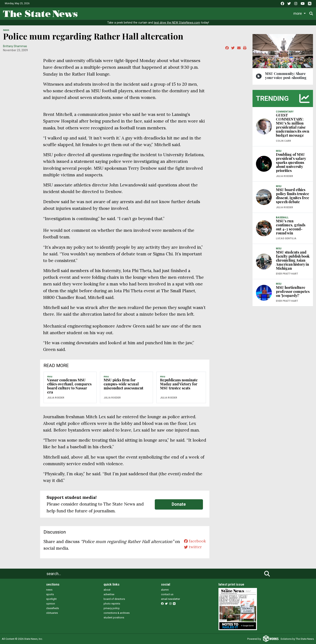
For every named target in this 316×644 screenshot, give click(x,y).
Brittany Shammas (15, 46)
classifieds (52, 608)
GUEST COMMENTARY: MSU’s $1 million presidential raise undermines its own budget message (293, 125)
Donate (300, 13)
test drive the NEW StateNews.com (177, 23)
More (282, 13)
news (49, 590)
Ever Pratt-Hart (287, 274)
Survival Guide (180, 13)
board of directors (114, 599)
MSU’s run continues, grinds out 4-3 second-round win (291, 227)
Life (140, 13)
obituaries (52, 613)
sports (50, 594)
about (107, 590)
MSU (50, 377)
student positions (114, 617)
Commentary (207, 13)
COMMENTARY (285, 112)
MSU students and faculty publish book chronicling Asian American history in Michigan (293, 260)
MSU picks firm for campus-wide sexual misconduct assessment (123, 384)
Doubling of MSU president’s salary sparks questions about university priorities (291, 162)
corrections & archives (117, 613)
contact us (167, 594)
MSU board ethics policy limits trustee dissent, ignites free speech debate (293, 196)
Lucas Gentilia (286, 238)
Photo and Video (259, 13)
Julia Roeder (56, 398)
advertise (109, 594)
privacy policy (112, 608)
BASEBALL (282, 217)
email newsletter (170, 599)
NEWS (6, 30)
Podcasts (233, 13)
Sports (156, 13)
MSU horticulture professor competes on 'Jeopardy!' (293, 291)
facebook (194, 542)
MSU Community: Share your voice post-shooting (286, 76)
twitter (192, 548)
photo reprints (112, 604)
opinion (51, 604)
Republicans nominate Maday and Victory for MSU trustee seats (179, 384)
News (125, 13)
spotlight (51, 599)
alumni (165, 590)
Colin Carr (283, 141)
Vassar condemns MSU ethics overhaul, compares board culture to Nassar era (69, 386)
